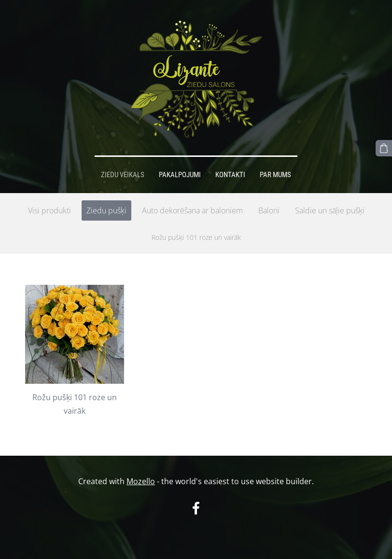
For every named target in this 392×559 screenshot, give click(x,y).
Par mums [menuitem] (275, 175)
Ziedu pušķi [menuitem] (106, 210)
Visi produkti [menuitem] (49, 210)
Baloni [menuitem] (269, 210)
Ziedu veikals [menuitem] (123, 175)
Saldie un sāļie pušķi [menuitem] (330, 210)
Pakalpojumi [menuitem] (180, 175)
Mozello (141, 481)
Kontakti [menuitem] (230, 175)
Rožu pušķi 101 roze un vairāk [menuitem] (196, 237)
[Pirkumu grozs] (384, 148)
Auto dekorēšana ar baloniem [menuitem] (192, 210)
